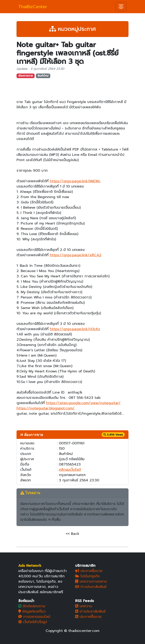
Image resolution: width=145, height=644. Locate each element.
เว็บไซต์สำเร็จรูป (33, 622)
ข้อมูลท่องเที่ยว (32, 611)
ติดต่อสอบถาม (32, 606)
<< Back (72, 534)
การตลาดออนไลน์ (34, 617)
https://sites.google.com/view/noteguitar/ (83, 403)
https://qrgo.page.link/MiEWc (75, 181)
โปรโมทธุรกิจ (87, 576)
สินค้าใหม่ (43, 76)
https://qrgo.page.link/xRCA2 (76, 255)
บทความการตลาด (91, 581)
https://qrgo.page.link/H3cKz (75, 329)
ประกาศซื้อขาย (89, 571)
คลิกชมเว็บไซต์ (70, 470)
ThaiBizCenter (33, 7)
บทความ (84, 606)
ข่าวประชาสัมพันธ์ (91, 587)
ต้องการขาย (26, 76)
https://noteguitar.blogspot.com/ (46, 408)
